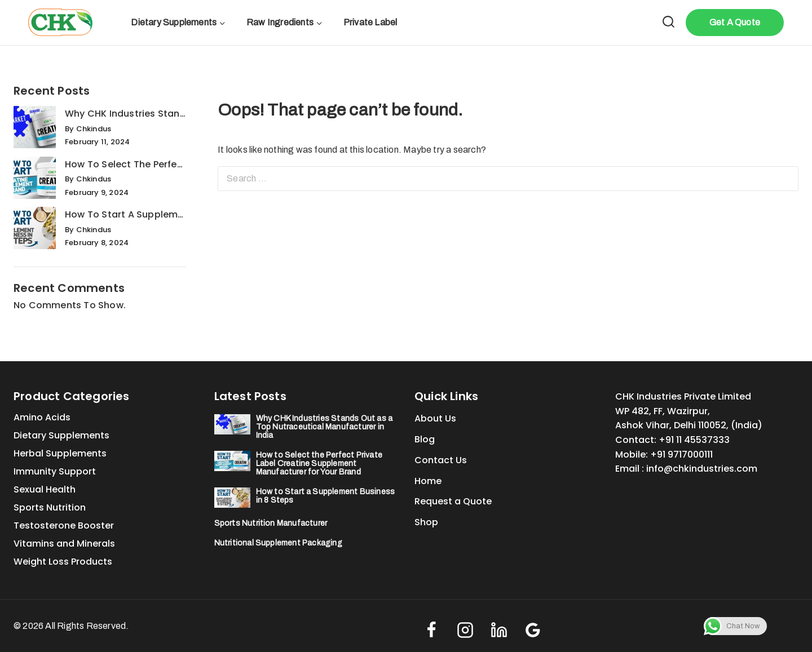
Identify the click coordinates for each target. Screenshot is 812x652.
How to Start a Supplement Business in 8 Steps (125, 214)
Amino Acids (42, 417)
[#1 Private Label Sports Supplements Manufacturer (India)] (60, 23)
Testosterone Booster (64, 525)
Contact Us (441, 460)
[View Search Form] (668, 23)
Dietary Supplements (61, 435)
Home (428, 481)
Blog (425, 439)
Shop (426, 522)
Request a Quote (453, 501)
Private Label (370, 22)
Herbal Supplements (60, 453)
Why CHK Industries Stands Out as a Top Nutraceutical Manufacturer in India (125, 114)
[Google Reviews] (533, 630)
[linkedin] (499, 630)
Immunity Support (55, 471)
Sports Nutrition (50, 507)
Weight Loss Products (63, 562)
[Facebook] (431, 630)
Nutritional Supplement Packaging (278, 543)
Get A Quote (735, 22)
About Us (435, 418)
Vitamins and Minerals (64, 544)
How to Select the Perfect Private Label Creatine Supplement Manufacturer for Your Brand (125, 164)
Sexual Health (45, 489)
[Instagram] (465, 630)
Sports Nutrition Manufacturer (271, 523)
